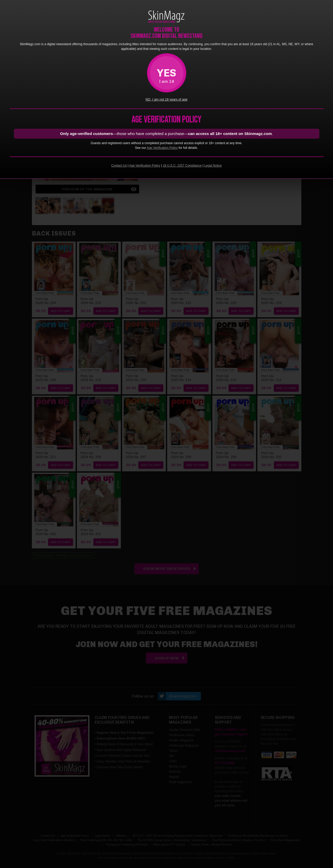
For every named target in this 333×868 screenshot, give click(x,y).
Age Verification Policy (162, 148)
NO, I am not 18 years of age (166, 99)
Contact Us (119, 166)
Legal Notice (213, 166)
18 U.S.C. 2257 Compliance (182, 166)
